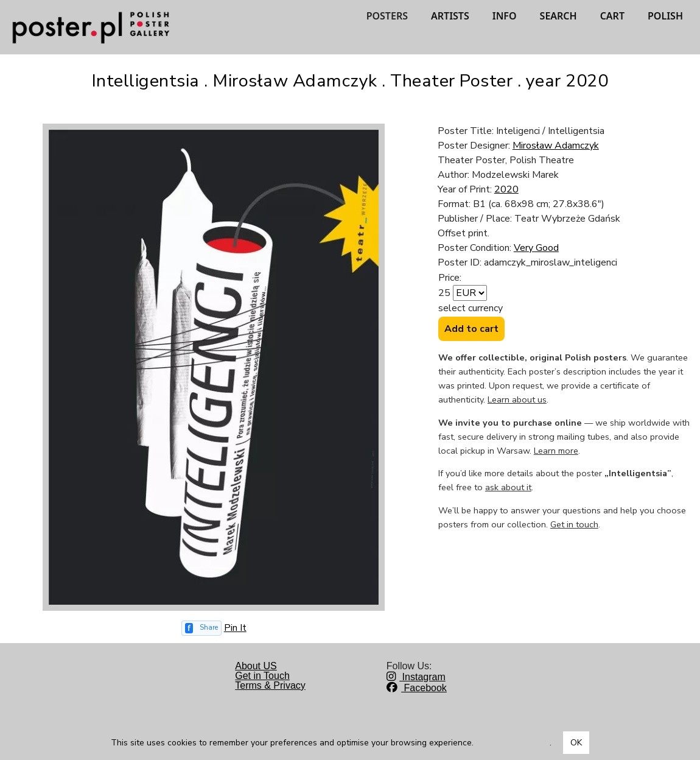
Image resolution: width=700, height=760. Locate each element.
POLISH (665, 16)
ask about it (508, 487)
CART (612, 16)
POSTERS (387, 16)
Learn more (556, 451)
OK (576, 743)
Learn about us (517, 399)
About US (256, 666)
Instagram (416, 677)
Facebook (417, 688)
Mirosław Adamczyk (556, 146)
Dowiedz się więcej (513, 743)
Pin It (235, 628)
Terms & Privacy (270, 685)
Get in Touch (262, 676)
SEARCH (558, 16)
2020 (506, 189)
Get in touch (574, 524)
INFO (505, 16)
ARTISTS (450, 16)
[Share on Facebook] (201, 628)
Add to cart (471, 329)
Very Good (536, 248)
